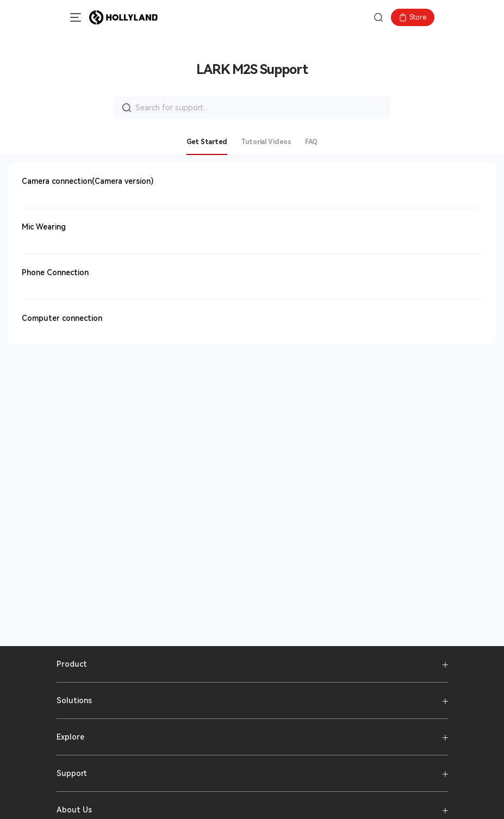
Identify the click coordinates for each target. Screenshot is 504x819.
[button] (73, 17)
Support (72, 773)
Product (72, 664)
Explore (70, 737)
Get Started (207, 142)
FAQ (311, 142)
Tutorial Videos (266, 142)
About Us (74, 810)
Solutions (74, 700)
